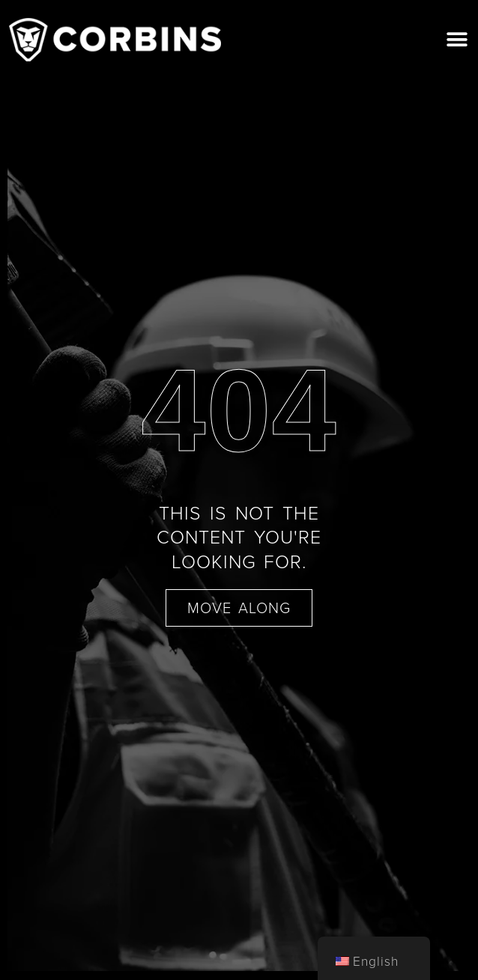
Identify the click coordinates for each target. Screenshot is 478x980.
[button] (457, 39)
